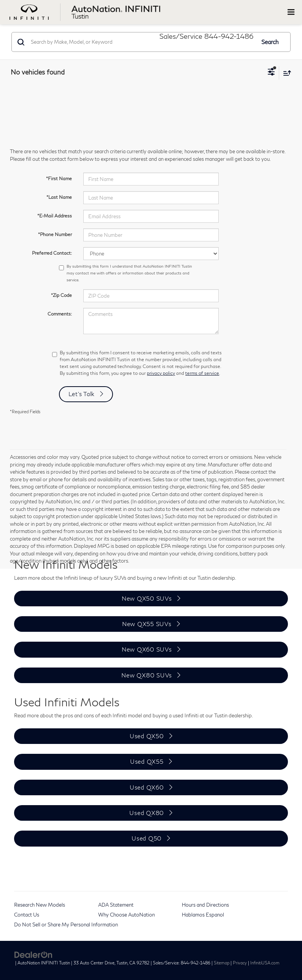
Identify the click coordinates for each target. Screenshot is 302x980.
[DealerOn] (33, 954)
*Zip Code (61, 295)
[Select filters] (271, 73)
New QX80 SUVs (147, 675)
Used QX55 (147, 761)
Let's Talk (82, 394)
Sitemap (222, 963)
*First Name (59, 178)
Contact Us (27, 915)
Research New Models (40, 905)
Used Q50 (147, 838)
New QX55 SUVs (147, 624)
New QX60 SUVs (147, 649)
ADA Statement (116, 905)
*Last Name (59, 197)
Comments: (60, 314)
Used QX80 (147, 813)
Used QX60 (147, 787)
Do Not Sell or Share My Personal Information (66, 924)
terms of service (202, 373)
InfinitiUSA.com (265, 963)
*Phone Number (55, 234)
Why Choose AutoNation (126, 915)
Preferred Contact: (52, 253)
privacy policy (161, 373)
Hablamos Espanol (203, 915)
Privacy (240, 963)
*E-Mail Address (55, 216)
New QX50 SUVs (147, 598)
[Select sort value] (285, 73)
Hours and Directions (205, 905)
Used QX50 (147, 736)
